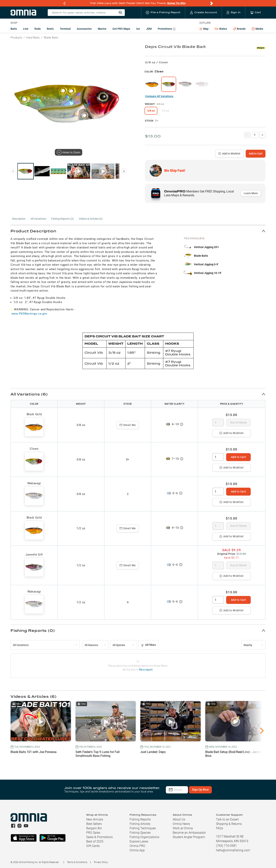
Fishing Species (140, 833)
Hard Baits (33, 38)
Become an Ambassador (189, 833)
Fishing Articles (140, 824)
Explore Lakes (139, 841)
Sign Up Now (223, 790)
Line (26, 29)
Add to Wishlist (229, 154)
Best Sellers (94, 824)
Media (257, 29)
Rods (38, 29)
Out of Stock (238, 422)
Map (204, 29)
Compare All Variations (159, 96)
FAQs (220, 828)
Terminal (65, 29)
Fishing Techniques (143, 828)
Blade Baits (51, 38)
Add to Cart (256, 154)
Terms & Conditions (77, 862)
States (221, 29)
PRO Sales (93, 833)
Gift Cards (93, 846)
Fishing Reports (140, 819)
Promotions (167, 29)
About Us (179, 819)
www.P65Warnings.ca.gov (29, 314)
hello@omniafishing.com (233, 850)
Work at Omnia (183, 828)
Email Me (128, 425)
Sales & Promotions (99, 837)
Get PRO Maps (121, 29)
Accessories (84, 29)
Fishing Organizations (144, 837)
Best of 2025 (95, 841)
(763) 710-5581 (226, 846)
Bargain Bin (94, 828)
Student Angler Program (189, 837)
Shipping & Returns (229, 824)
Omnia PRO (137, 846)
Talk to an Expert (227, 819)
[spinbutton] (218, 422)
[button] (138, 231)
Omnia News (181, 824)
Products (16, 38)
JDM (149, 29)
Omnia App (137, 850)
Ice (138, 29)
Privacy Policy (101, 862)
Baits (14, 29)
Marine (102, 29)
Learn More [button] (251, 193)
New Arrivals (95, 819)
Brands (239, 29)
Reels (50, 29)
